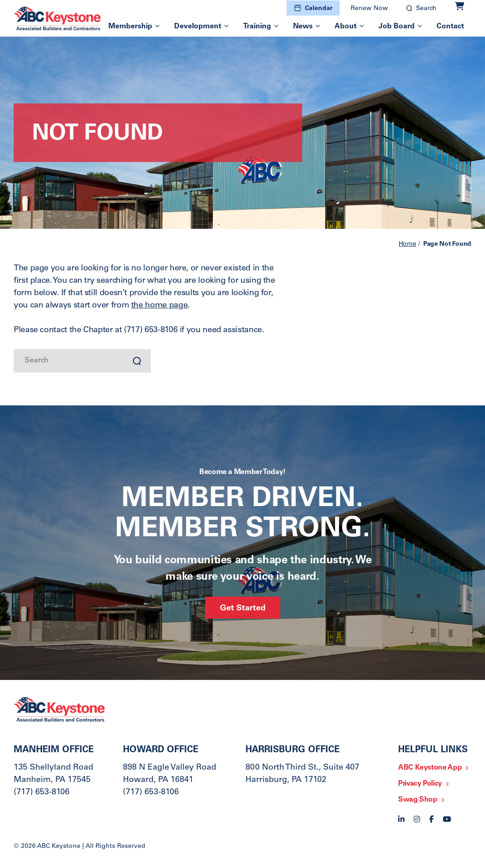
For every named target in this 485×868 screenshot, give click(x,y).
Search (426, 9)
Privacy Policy (420, 784)
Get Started (243, 609)
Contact (450, 27)
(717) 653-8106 (42, 793)
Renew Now (369, 9)
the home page (159, 306)
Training (257, 27)
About (346, 27)
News (303, 27)
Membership (130, 27)
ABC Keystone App (430, 768)
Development (198, 27)
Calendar (319, 9)
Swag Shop (418, 800)
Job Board (397, 27)
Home (408, 244)
